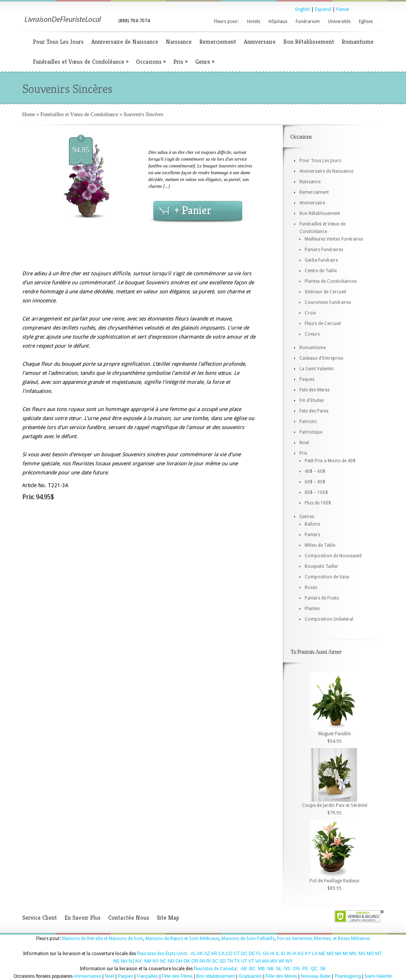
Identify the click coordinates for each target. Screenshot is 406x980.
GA (266, 954)
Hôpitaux (278, 21)
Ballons (312, 524)
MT (378, 954)
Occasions (151, 62)
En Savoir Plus (82, 918)
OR (195, 961)
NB (271, 969)
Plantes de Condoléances (331, 281)
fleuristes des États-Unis (162, 954)
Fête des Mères (281, 976)
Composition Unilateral (329, 619)
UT (244, 961)
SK (323, 969)
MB (261, 969)
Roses (311, 587)
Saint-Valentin (379, 976)
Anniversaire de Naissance (125, 42)
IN (289, 954)
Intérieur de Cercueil (325, 292)
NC (163, 961)
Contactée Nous (129, 918)
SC (215, 961)
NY (156, 961)
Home (29, 114)
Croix (310, 313)
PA (202, 961)
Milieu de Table (320, 545)
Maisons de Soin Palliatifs (248, 939)
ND (171, 961)
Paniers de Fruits (322, 598)
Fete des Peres (314, 411)
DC (244, 954)
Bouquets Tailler (321, 566)
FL (259, 954)
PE (305, 969)
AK (200, 954)
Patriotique (311, 432)
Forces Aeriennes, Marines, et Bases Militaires (323, 939)
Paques (307, 379)
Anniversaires (88, 976)
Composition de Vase (327, 577)
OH (179, 961)
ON (296, 969)
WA (266, 961)
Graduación (250, 976)
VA (258, 961)
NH (124, 961)
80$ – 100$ (316, 492)
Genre (205, 62)
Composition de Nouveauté (333, 556)
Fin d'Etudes (312, 400)
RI (208, 961)
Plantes (312, 609)
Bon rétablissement (216, 976)
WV (274, 961)
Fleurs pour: (226, 21)
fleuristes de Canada (215, 969)
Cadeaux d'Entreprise (321, 358)
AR (214, 954)
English (303, 9)
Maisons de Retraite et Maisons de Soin (103, 939)
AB (244, 969)
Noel (304, 443)
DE (252, 954)
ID (283, 954)
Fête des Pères (177, 976)
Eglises (366, 21)
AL (193, 954)
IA (294, 954)
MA (338, 954)
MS (362, 954)
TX (237, 961)
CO (229, 954)
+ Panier (193, 210)
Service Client (40, 918)
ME (322, 954)
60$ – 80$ (315, 482)
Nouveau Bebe (315, 976)
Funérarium (308, 21)
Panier (343, 9)
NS (287, 969)
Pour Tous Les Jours (58, 42)
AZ (207, 954)
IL (278, 954)
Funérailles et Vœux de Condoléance (81, 62)
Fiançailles (147, 976)
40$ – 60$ (315, 471)
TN (230, 961)
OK (187, 961)
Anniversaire (260, 42)
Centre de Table (321, 271)
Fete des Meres (314, 390)
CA (221, 954)
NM (148, 961)
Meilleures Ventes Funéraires (334, 239)
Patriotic (308, 422)
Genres (307, 517)
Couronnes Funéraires (328, 302)
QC (314, 969)
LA (315, 954)
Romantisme (358, 42)
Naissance (179, 42)
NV (139, 961)
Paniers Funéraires (324, 250)
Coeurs (312, 334)
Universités (339, 21)
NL (279, 969)
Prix (180, 62)
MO (370, 954)
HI (272, 954)
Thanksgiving (347, 976)
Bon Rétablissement (309, 42)
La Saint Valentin (317, 369)
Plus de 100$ (318, 503)
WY (289, 961)
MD (330, 954)
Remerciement (218, 42)
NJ (131, 961)
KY (308, 954)
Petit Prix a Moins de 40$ (330, 461)
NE (117, 961)
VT (251, 961)
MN (353, 954)
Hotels (254, 21)
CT (237, 954)
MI (345, 954)
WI (282, 961)
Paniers (312, 535)
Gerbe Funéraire (321, 260)
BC (253, 969)
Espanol (323, 9)
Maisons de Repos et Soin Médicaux (182, 939)
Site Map (168, 918)
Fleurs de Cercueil (323, 324)
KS (301, 954)
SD (223, 961)
